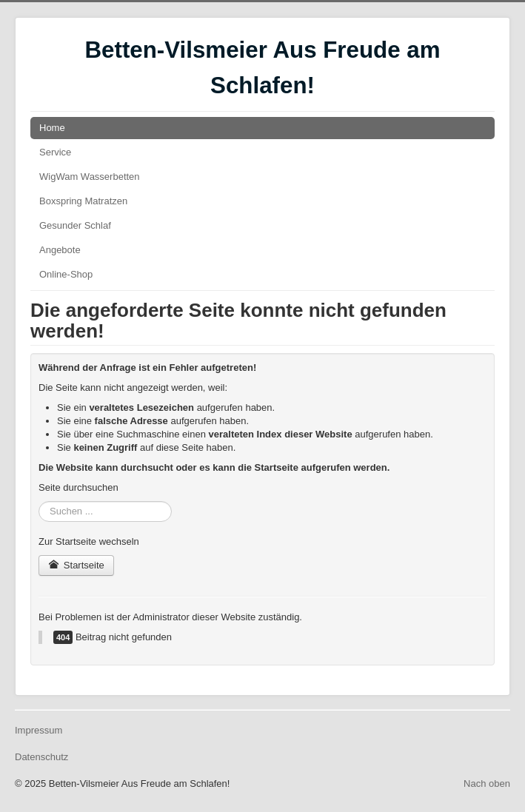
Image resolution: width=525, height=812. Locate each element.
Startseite (76, 565)
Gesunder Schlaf (75, 225)
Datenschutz (41, 757)
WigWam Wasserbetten (90, 177)
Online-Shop (66, 274)
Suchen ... (39, 501)
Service (55, 152)
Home (52, 128)
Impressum (39, 730)
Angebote (60, 250)
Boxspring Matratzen (83, 201)
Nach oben (487, 784)
